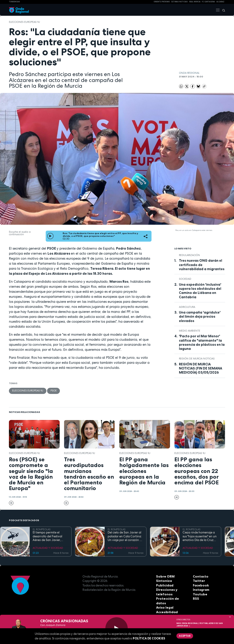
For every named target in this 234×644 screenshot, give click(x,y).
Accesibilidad (166, 607)
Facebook (200, 585)
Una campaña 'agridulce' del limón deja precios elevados (200, 317)
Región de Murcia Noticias (197, 359)
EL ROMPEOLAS (42, 529)
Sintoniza (163, 581)
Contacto (200, 576)
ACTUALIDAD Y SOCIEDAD (48, 548)
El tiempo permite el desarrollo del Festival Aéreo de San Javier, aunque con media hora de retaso (49, 536)
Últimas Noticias (179, 2)
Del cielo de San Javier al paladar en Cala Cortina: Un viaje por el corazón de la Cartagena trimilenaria (125, 536)
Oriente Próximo (162, 2)
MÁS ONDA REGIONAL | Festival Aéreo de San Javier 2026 (200, 624)
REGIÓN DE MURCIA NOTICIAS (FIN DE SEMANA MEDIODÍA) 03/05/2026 (201, 368)
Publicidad (164, 585)
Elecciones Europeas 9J (24, 22)
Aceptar (184, 636)
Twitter (199, 581)
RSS (196, 599)
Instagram (201, 590)
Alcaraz (220, 2)
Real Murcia (195, 2)
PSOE (53, 391)
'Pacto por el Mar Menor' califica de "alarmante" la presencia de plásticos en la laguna (202, 342)
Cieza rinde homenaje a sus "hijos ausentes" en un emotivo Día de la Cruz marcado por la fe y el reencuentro (200, 536)
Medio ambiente (190, 331)
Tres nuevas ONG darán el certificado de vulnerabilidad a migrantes (202, 265)
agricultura (187, 307)
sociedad (185, 279)
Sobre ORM (165, 576)
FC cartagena (208, 2)
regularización (189, 255)
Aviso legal (164, 603)
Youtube (199, 594)
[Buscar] (223, 10)
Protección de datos (172, 599)
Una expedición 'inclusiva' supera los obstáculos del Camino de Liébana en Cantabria (200, 291)
